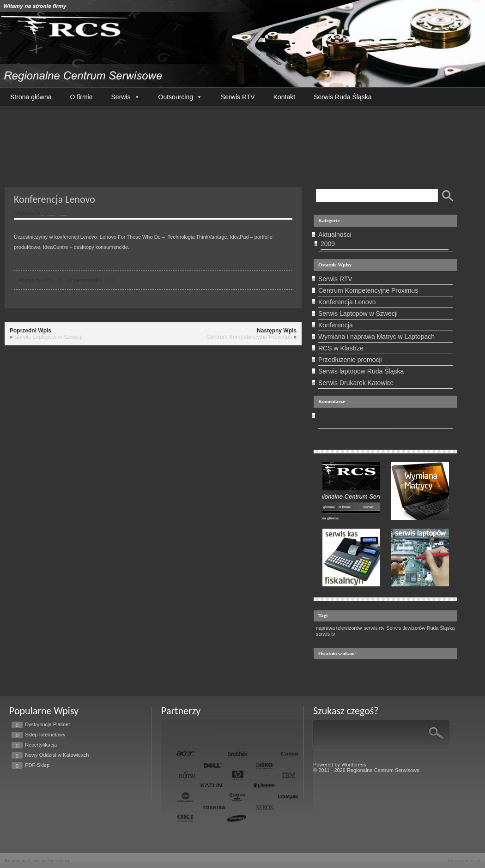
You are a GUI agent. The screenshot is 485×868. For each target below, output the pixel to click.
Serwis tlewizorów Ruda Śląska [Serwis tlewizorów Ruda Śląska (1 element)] (420, 628)
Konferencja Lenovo (347, 302)
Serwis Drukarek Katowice (356, 383)
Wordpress (354, 765)
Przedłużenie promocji (350, 360)
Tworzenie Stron (464, 860)
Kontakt (284, 97)
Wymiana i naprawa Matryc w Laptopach (376, 337)
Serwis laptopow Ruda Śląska (361, 371)
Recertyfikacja (41, 745)
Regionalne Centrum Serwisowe (37, 860)
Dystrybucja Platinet (47, 724)
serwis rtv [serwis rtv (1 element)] (374, 628)
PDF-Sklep (37, 765)
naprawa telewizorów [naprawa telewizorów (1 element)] (339, 628)
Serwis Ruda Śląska (343, 97)
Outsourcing (180, 97)
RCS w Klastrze (341, 348)
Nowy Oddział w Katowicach (57, 755)
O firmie (82, 97)
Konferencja (336, 325)
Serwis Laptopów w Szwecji (48, 337)
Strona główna (31, 97)
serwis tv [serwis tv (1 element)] (325, 634)
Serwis (126, 97)
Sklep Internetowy (45, 735)
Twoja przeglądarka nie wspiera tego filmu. (242, 139)
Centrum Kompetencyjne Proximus (249, 337)
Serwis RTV (238, 97)
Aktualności (54, 213)
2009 (328, 244)
